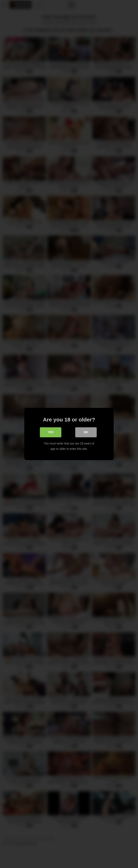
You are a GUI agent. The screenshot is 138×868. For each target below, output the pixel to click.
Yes (51, 432)
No (86, 432)
